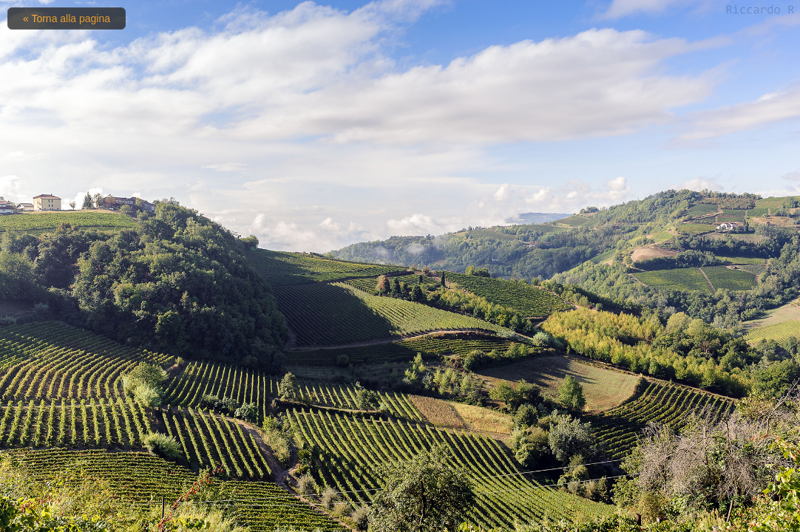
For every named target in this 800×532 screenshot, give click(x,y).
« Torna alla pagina (67, 18)
